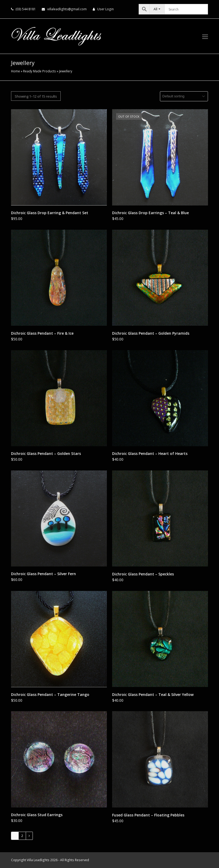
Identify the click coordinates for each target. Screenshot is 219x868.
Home (15, 71)
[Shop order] (184, 96)
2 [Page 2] (22, 836)
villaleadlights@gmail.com (67, 9)
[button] (205, 36)
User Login (105, 9)
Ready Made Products (40, 71)
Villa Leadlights (38, 860)
